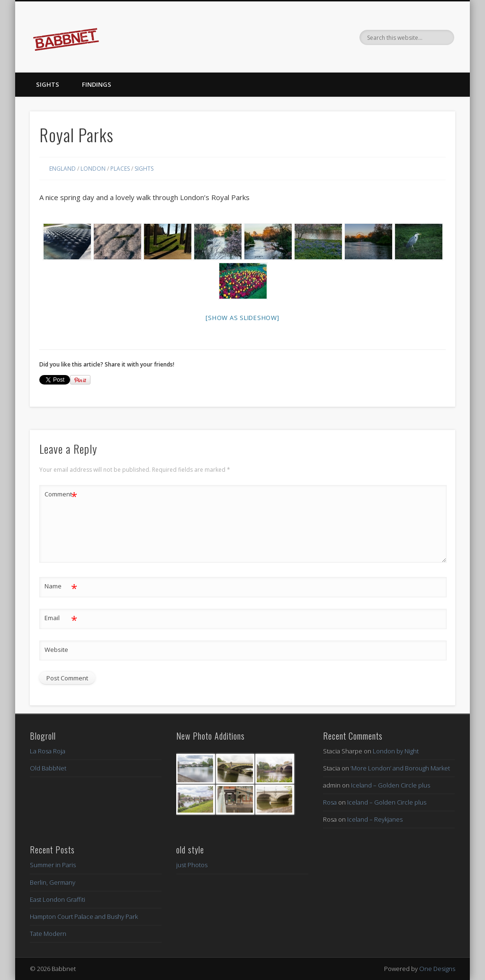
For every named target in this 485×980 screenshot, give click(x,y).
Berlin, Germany (53, 882)
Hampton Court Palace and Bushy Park (84, 916)
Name (61, 586)
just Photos (192, 865)
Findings (97, 84)
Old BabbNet (48, 768)
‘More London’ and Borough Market (400, 768)
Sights (48, 84)
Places (120, 169)
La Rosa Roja (48, 751)
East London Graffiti (58, 899)
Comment (61, 494)
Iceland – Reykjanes (375, 819)
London (93, 169)
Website (56, 650)
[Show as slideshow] (242, 318)
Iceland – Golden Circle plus (391, 785)
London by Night (396, 751)
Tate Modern (48, 934)
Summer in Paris (53, 865)
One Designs (437, 969)
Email (61, 618)
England (63, 169)
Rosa (330, 802)
